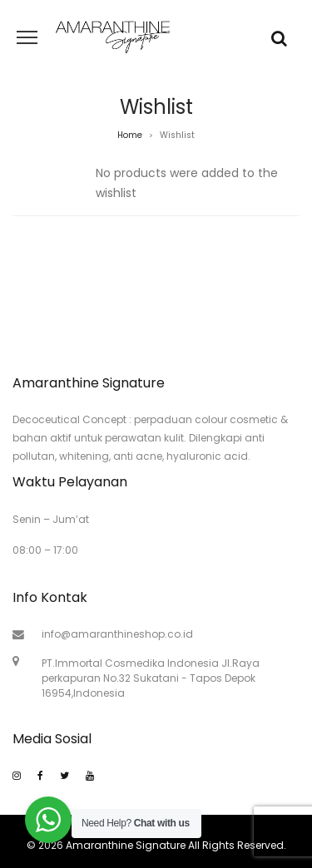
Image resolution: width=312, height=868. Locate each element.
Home (130, 135)
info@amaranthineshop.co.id (117, 634)
